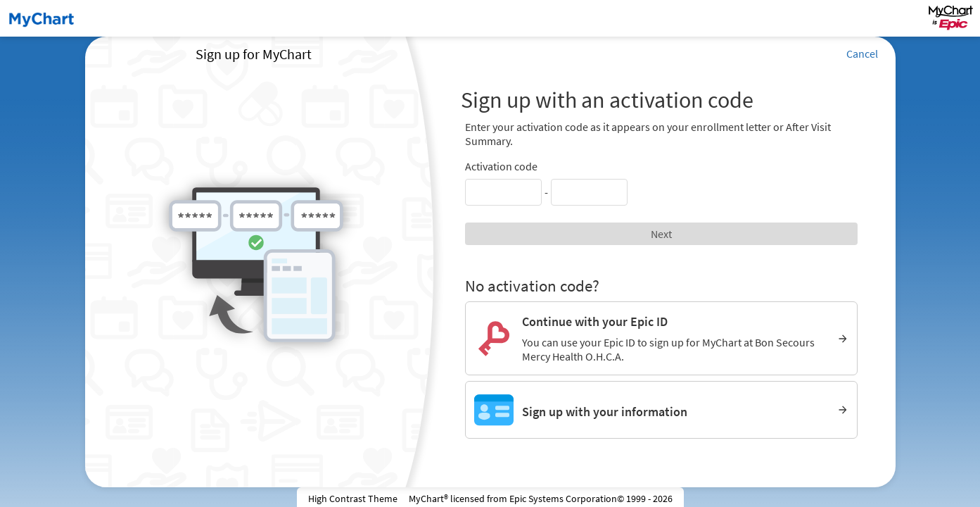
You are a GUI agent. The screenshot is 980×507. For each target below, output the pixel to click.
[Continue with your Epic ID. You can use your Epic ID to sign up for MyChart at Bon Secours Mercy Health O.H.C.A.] (662, 338)
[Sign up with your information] (662, 410)
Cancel (862, 54)
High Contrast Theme (353, 499)
